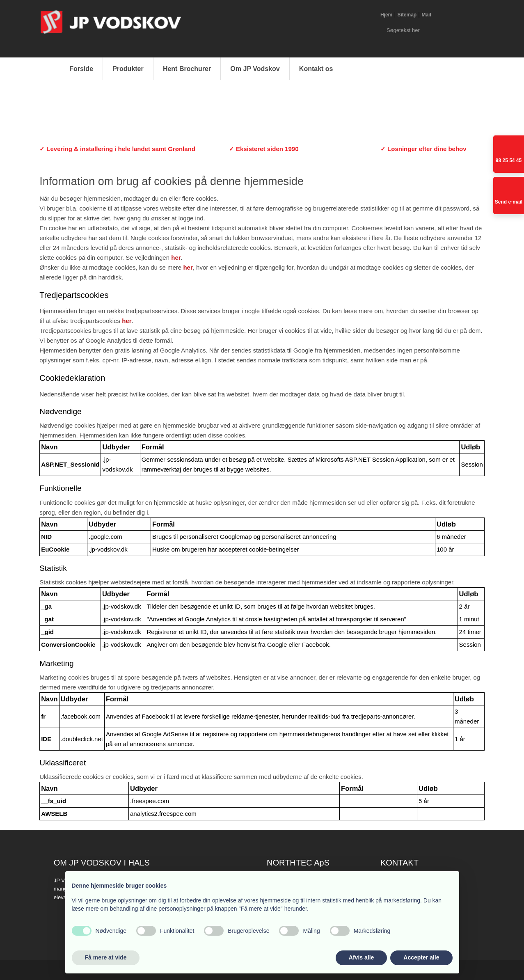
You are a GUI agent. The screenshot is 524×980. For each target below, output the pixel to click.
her (176, 258)
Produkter (128, 69)
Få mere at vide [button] (106, 957)
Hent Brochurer (187, 69)
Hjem (386, 15)
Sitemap (407, 15)
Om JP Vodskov (255, 69)
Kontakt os (316, 69)
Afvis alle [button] (361, 957)
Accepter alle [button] (421, 957)
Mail (426, 15)
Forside (81, 69)
